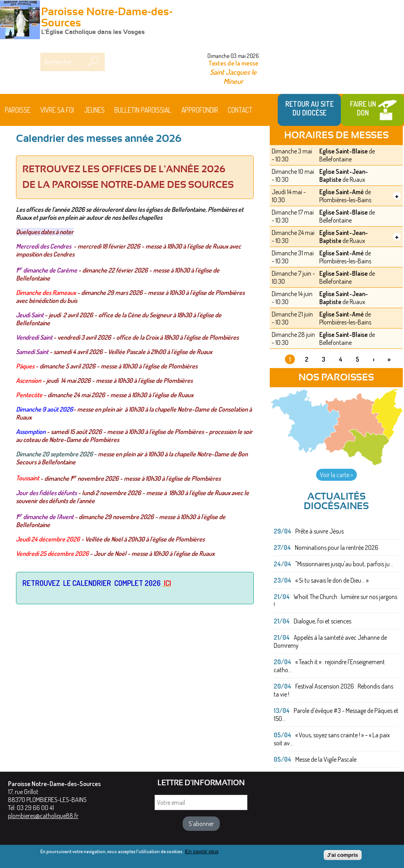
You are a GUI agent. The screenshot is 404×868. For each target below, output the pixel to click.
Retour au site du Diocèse (309, 108)
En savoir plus (202, 851)
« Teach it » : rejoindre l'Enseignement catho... (329, 666)
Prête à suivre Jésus (319, 531)
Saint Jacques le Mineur (233, 76)
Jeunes (94, 110)
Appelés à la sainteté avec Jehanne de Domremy (330, 641)
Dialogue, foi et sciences (322, 621)
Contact (240, 110)
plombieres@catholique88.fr (43, 816)
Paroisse (18, 110)
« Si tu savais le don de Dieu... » (332, 580)
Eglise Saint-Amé (341, 192)
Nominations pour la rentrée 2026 (337, 547)
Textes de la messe (233, 63)
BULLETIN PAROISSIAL (143, 110)
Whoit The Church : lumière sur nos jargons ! (335, 601)
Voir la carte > (336, 475)
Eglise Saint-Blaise (343, 151)
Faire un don (363, 108)
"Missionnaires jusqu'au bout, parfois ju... (344, 564)
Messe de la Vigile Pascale (326, 759)
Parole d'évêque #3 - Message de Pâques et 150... (336, 715)
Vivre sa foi (57, 110)
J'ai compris (343, 855)
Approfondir (200, 110)
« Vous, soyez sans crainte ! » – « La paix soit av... (332, 739)
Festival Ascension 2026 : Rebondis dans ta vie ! (333, 690)
